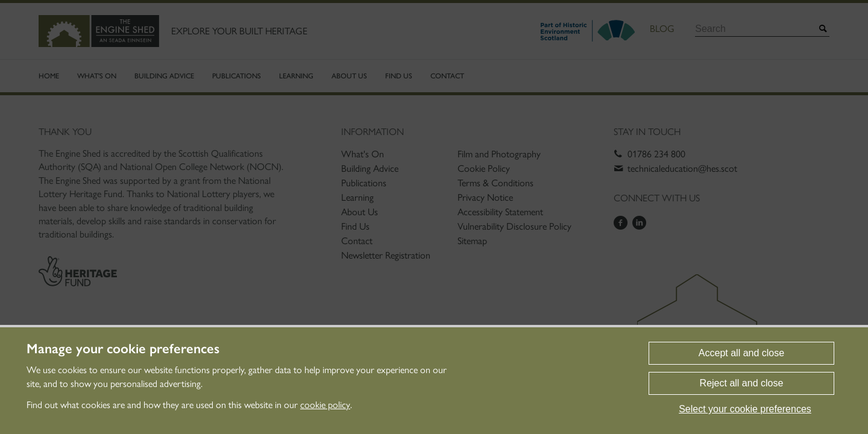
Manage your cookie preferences (123, 349)
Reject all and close (742, 383)
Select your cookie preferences (745, 409)
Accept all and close (741, 353)
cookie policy (325, 405)
